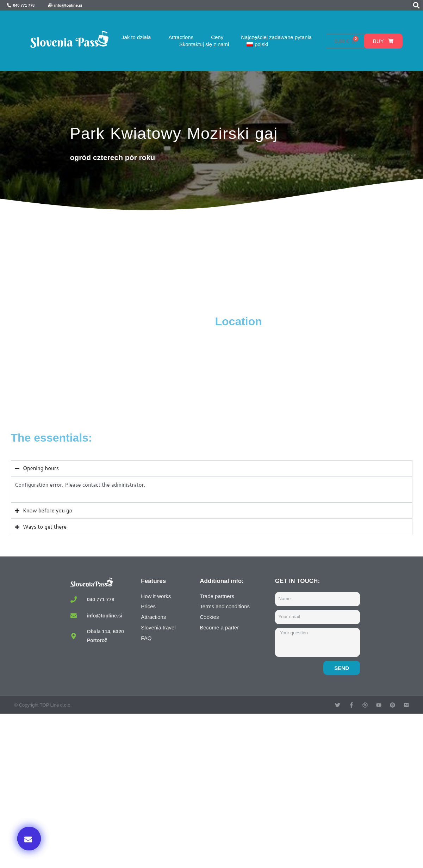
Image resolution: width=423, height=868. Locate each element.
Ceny (217, 37)
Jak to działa (136, 37)
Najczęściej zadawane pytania (276, 37)
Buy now (331, 796)
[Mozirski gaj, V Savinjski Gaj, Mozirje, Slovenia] (111, 367)
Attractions (181, 37)
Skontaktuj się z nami (204, 44)
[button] (416, 5)
